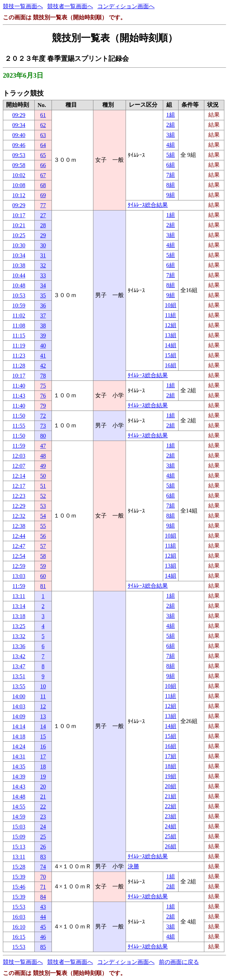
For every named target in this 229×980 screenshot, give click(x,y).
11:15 (19, 336)
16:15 (19, 937)
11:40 (19, 386)
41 (43, 356)
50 (43, 476)
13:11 (19, 596)
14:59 (19, 817)
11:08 (19, 326)
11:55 (19, 426)
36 (43, 305)
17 (43, 756)
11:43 (19, 396)
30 (43, 245)
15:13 (19, 847)
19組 (171, 776)
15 (43, 736)
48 (43, 456)
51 (43, 486)
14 (43, 726)
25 (43, 837)
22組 (171, 806)
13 (43, 716)
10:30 (19, 245)
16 (43, 746)
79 (43, 406)
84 (43, 897)
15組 (171, 355)
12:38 (19, 526)
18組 (171, 766)
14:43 (19, 787)
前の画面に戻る (179, 962)
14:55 (19, 807)
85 (43, 947)
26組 (171, 846)
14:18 (19, 736)
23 (43, 817)
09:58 (19, 165)
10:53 (19, 295)
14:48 (19, 797)
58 (43, 556)
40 (43, 346)
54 (43, 516)
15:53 (19, 907)
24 (43, 827)
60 (43, 576)
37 (43, 316)
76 (43, 396)
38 (43, 326)
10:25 (19, 235)
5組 (171, 155)
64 (43, 145)
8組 (171, 185)
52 (43, 496)
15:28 (19, 867)
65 (43, 155)
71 (43, 887)
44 (43, 917)
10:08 (19, 185)
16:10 (19, 927)
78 (43, 376)
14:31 (19, 756)
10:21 (19, 225)
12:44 (19, 536)
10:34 (19, 255)
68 (43, 185)
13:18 (19, 616)
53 (43, 506)
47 (43, 446)
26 (43, 847)
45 (43, 927)
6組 (171, 165)
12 (43, 706)
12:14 (19, 476)
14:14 (19, 726)
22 (43, 807)
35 (43, 295)
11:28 (19, 366)
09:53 (19, 155)
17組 (171, 756)
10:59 (19, 305)
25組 (171, 836)
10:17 (19, 215)
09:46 (19, 145)
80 (43, 436)
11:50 (19, 416)
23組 (171, 816)
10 (43, 686)
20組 (171, 786)
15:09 (19, 837)
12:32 (19, 516)
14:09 (19, 716)
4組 (171, 145)
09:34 (19, 125)
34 (43, 285)
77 (43, 205)
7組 (171, 175)
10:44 (19, 275)
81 (43, 586)
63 (43, 135)
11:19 (19, 346)
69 (43, 195)
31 (43, 255)
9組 (171, 195)
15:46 (19, 887)
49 (43, 466)
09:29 (19, 115)
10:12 (19, 195)
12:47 (19, 546)
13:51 (19, 676)
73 (43, 426)
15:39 (19, 877)
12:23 (19, 496)
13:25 (19, 626)
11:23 (19, 356)
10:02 (19, 175)
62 (43, 125)
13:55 (19, 686)
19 (43, 777)
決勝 (133, 866)
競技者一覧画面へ (70, 6)
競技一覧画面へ (23, 6)
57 (43, 546)
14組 (171, 345)
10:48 (19, 285)
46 (43, 937)
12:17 (19, 486)
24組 (171, 826)
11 (43, 696)
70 (43, 877)
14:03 (19, 706)
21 (43, 797)
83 (43, 857)
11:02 (19, 316)
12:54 (19, 556)
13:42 (19, 656)
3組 (171, 135)
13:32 (19, 636)
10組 (171, 305)
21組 (171, 796)
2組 (171, 125)
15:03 (19, 827)
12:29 (19, 506)
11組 (170, 315)
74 (43, 867)
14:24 (19, 746)
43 (43, 907)
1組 (171, 115)
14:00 (19, 696)
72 (43, 416)
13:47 (19, 666)
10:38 (19, 265)
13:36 (19, 646)
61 (43, 115)
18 (43, 766)
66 (43, 165)
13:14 (19, 606)
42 (43, 366)
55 (43, 526)
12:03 (19, 456)
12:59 (19, 566)
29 (43, 235)
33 (43, 275)
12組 (171, 325)
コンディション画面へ (126, 6)
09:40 (19, 135)
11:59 (19, 446)
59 (43, 566)
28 (43, 225)
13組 (171, 335)
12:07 (19, 466)
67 (43, 175)
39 (43, 336)
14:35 (19, 766)
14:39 (19, 777)
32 (43, 265)
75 (43, 386)
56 (43, 536)
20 (43, 787)
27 (43, 215)
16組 (171, 365)
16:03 (19, 917)
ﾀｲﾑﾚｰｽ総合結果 (148, 205)
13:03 (19, 576)
